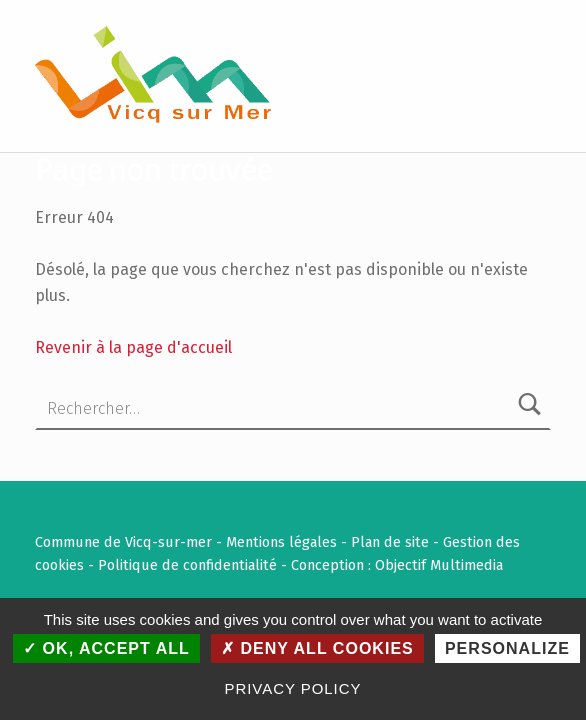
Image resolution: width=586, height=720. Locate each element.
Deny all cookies (317, 648)
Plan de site (390, 542)
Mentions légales (281, 542)
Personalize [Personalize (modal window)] (507, 648)
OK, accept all (106, 648)
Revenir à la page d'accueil (133, 347)
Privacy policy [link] (293, 688)
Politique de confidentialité (187, 565)
